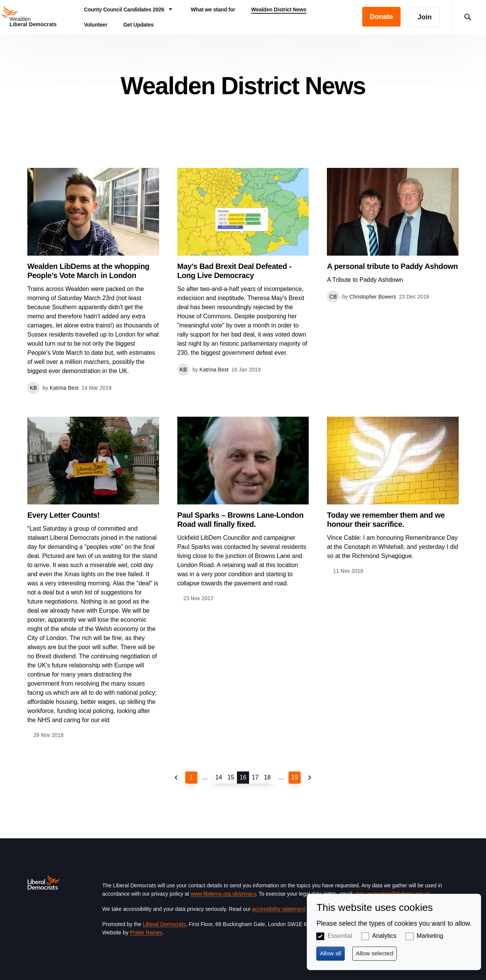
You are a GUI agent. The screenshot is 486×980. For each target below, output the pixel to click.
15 (231, 777)
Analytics (384, 936)
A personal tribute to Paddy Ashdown (392, 266)
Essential (340, 936)
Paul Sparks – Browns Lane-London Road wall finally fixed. (241, 520)
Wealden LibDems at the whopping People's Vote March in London (88, 271)
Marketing (430, 936)
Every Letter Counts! (64, 515)
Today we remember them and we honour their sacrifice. (386, 520)
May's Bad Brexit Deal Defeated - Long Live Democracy (234, 271)
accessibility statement (279, 909)
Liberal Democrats (164, 924)
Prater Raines (146, 933)
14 (219, 777)
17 (255, 777)
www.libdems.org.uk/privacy (223, 894)
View (93, 281)
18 (267, 777)
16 (243, 777)
